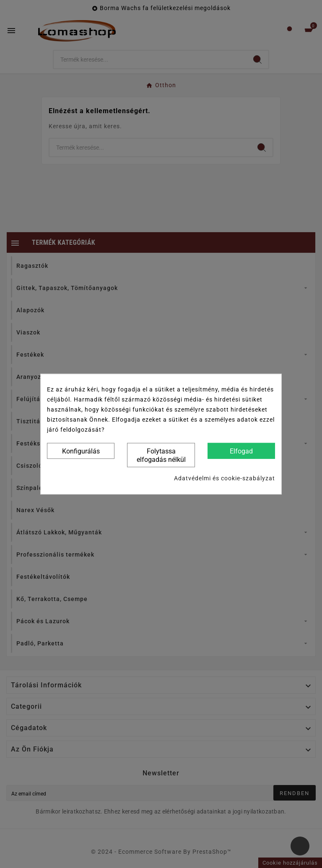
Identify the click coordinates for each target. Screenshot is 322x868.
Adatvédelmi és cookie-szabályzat (225, 478)
